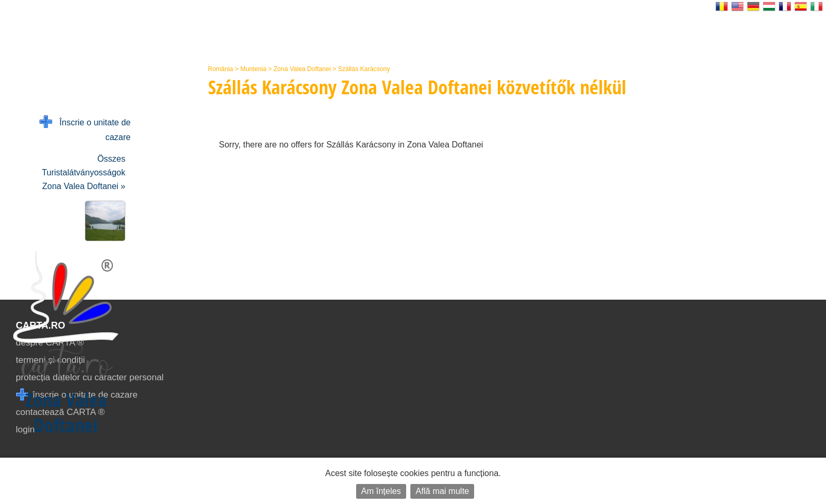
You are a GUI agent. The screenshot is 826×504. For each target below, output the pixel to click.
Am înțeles (381, 491)
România (221, 69)
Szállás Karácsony (364, 69)
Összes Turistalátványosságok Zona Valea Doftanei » (83, 172)
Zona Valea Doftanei (302, 69)
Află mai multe (442, 491)
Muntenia (253, 69)
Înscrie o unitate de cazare (85, 129)
